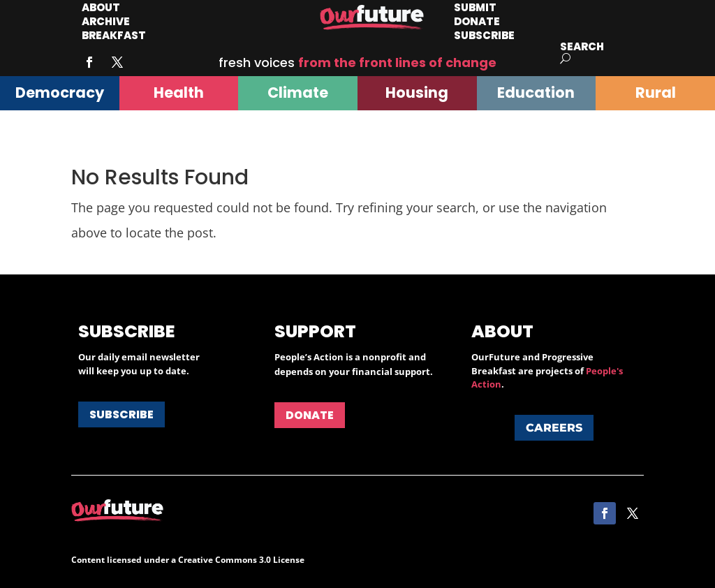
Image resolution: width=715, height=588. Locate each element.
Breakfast (114, 35)
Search (582, 46)
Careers (554, 428)
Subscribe (484, 35)
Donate (310, 415)
